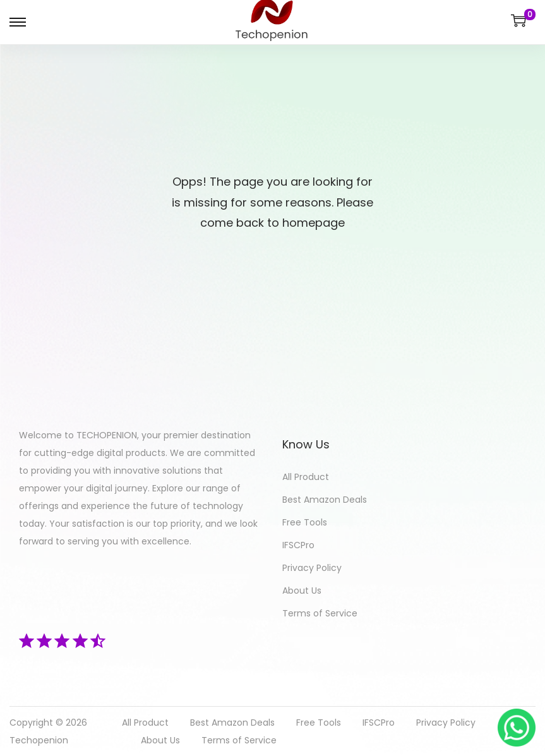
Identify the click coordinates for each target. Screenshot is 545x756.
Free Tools (305, 522)
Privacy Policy (312, 568)
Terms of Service (320, 613)
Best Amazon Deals (325, 500)
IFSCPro (298, 545)
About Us (302, 591)
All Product (306, 477)
